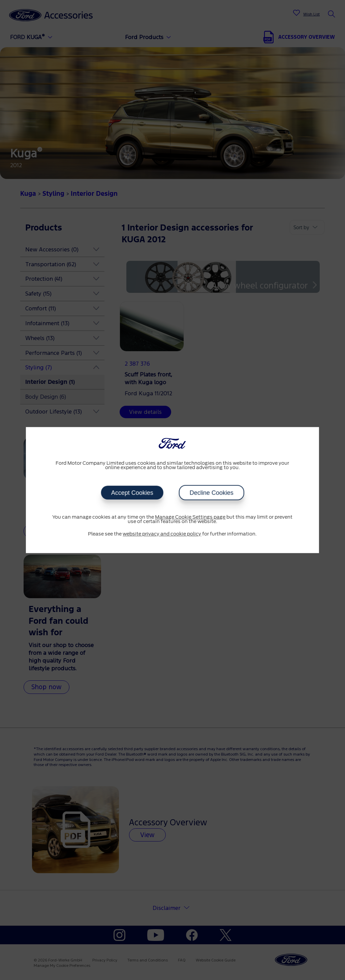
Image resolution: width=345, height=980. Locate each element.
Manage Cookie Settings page (190, 517)
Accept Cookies (132, 493)
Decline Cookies (211, 493)
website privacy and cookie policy (162, 534)
